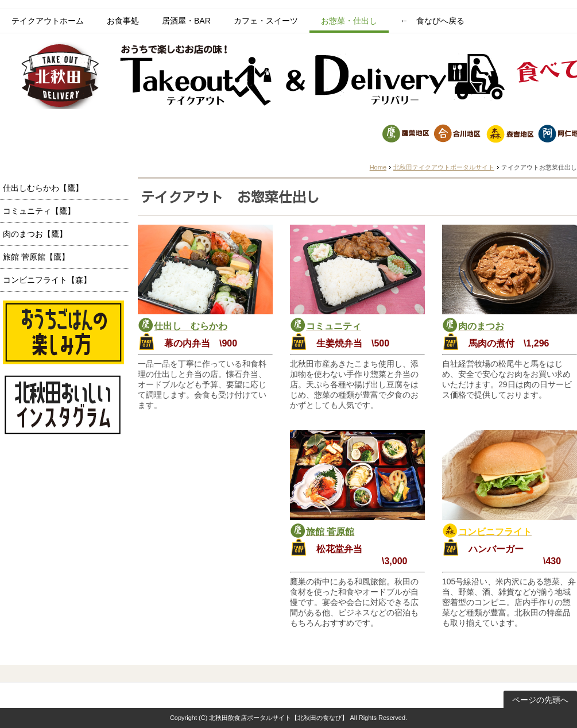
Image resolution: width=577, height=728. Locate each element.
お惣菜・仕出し (349, 21)
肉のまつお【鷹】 (35, 234)
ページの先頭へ (540, 700)
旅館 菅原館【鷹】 (36, 257)
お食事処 (123, 21)
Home (378, 167)
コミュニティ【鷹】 (39, 211)
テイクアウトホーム (48, 21)
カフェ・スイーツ (266, 21)
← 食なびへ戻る (432, 21)
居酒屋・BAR (186, 21)
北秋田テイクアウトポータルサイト (444, 167)
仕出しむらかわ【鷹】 (43, 188)
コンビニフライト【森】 (47, 280)
